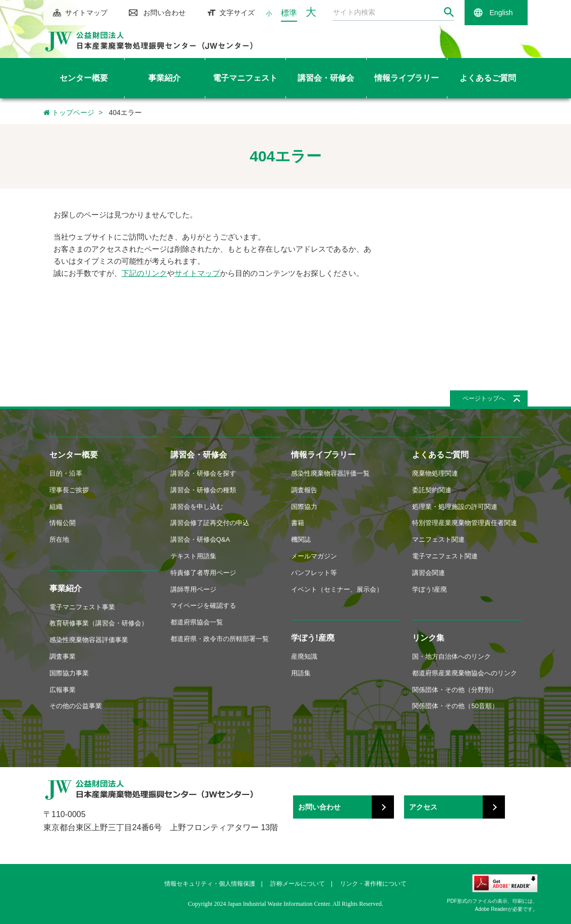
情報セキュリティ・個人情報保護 (210, 884)
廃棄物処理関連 (435, 473)
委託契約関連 (432, 490)
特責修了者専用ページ (203, 573)
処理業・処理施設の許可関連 (455, 507)
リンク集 (428, 638)
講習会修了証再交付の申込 (210, 523)
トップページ (69, 112)
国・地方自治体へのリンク (451, 656)
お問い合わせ (164, 13)
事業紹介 (66, 588)
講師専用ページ (193, 589)
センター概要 (74, 455)
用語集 (301, 673)
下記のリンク (144, 273)
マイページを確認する (203, 605)
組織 (56, 507)
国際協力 (304, 507)
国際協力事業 (69, 673)
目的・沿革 (66, 473)
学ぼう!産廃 (312, 638)
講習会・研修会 (199, 455)
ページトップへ (484, 398)
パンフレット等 (314, 573)
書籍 (298, 523)
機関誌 (301, 539)
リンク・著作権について (373, 884)
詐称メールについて (298, 884)
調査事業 (63, 656)
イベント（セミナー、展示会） (337, 589)
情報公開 (63, 523)
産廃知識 (304, 656)
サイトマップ (86, 13)
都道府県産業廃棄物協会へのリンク (465, 673)
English (501, 13)
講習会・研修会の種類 (203, 490)
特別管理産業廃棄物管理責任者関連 (465, 523)
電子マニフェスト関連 (445, 556)
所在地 (59, 539)
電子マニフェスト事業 (82, 607)
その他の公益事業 (76, 706)
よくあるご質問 (440, 455)
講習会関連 (429, 573)
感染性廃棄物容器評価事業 (89, 640)
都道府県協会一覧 (197, 622)
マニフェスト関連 (438, 539)
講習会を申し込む (197, 507)
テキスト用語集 (193, 556)
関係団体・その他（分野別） (455, 690)
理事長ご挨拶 (69, 490)
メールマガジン (314, 556)
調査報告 (304, 490)
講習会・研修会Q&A (200, 539)
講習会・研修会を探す (203, 473)
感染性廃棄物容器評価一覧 (330, 473)
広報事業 (63, 690)
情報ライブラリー (323, 455)
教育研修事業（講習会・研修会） (99, 623)
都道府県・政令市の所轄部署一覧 (220, 639)
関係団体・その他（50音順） (455, 706)
